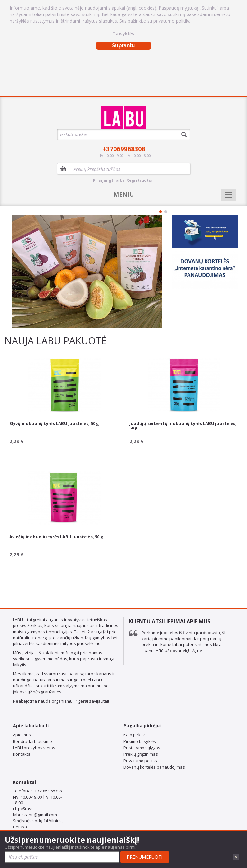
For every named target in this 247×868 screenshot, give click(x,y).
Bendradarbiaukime (32, 741)
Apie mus (22, 735)
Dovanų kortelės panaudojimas (154, 767)
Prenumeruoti (145, 857)
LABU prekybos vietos (34, 748)
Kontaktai (22, 754)
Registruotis (139, 180)
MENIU (124, 194)
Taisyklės (123, 34)
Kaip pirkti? (134, 735)
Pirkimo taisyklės (140, 741)
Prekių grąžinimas (141, 754)
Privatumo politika (141, 761)
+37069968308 (124, 149)
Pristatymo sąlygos (142, 748)
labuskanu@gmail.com (35, 815)
